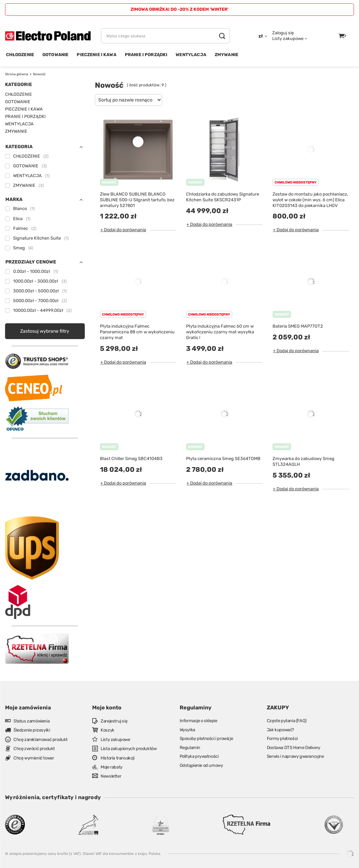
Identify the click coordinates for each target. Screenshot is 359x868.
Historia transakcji (117, 758)
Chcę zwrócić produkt (34, 749)
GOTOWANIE (55, 55)
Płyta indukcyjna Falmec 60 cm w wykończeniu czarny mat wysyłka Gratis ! (220, 332)
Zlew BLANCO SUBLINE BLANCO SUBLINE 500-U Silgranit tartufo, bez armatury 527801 (137, 200)
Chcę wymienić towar (34, 758)
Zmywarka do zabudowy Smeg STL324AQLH (303, 461)
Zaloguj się (283, 33)
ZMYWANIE (226, 55)
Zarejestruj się (114, 721)
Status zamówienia (31, 721)
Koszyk (107, 730)
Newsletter (111, 776)
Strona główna (17, 74)
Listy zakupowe (288, 38)
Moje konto (107, 708)
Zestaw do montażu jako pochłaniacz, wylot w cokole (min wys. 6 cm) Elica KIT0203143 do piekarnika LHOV (310, 200)
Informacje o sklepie (199, 721)
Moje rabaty (112, 767)
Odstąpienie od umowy (201, 765)
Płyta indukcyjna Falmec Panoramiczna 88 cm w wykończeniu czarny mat (137, 332)
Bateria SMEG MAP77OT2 (298, 326)
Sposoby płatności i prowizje (206, 738)
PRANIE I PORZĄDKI (146, 55)
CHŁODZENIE (20, 55)
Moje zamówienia (28, 708)
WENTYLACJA (191, 55)
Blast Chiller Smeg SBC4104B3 (131, 459)
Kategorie (19, 85)
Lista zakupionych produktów (129, 749)
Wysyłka (187, 730)
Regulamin (190, 748)
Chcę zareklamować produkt (41, 739)
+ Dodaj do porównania (123, 230)
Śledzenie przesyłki (32, 730)
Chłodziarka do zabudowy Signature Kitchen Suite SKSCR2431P (223, 197)
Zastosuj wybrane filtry (45, 331)
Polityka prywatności (199, 756)
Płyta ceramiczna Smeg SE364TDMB (223, 459)
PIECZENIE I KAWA (96, 55)
